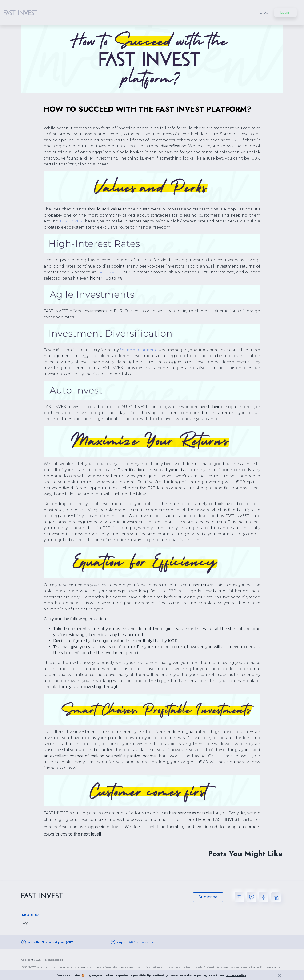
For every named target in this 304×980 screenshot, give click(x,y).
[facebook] (264, 897)
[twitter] (252, 897)
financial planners (138, 350)
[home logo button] (20, 12)
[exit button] (279, 976)
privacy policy (236, 975)
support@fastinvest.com (137, 942)
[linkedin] (276, 897)
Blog (264, 12)
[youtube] (239, 897)
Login (285, 12)
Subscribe (208, 897)
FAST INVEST (72, 221)
